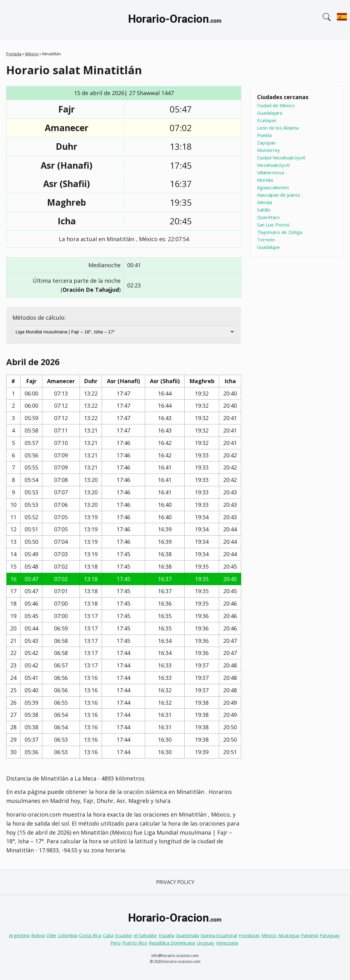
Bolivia (38, 935)
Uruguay (205, 943)
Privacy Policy (175, 882)
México (32, 54)
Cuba (108, 935)
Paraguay (330, 935)
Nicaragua (289, 935)
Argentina (19, 935)
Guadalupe (268, 247)
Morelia (265, 180)
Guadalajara (270, 113)
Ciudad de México (276, 105)
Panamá (309, 935)
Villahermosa (271, 172)
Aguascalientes (273, 187)
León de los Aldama (278, 128)
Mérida (265, 202)
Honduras (249, 935)
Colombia (68, 935)
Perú (115, 943)
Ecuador (124, 935)
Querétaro (268, 217)
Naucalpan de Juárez (279, 195)
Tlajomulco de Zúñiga (280, 232)
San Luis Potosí (273, 225)
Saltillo (264, 210)
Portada (14, 54)
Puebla (264, 135)
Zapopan (266, 143)
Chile (51, 935)
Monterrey (269, 150)
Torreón (266, 240)
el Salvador (146, 935)
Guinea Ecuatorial (219, 935)
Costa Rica (90, 935)
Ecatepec (267, 120)
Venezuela (227, 943)
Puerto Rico (135, 943)
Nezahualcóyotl (273, 165)
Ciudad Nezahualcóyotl (281, 158)
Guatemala (187, 935)
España (167, 935)
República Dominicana (172, 943)
